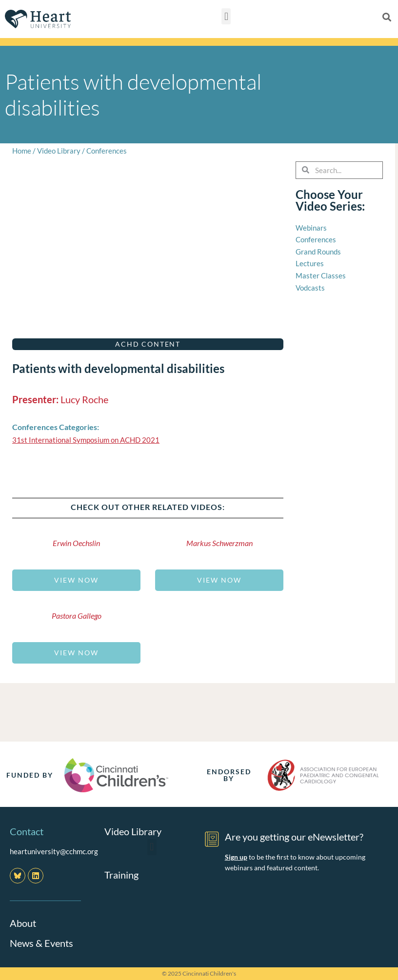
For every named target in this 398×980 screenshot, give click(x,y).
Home (22, 151)
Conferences (107, 151)
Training (121, 874)
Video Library (59, 151)
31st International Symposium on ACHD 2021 (86, 440)
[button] (226, 16)
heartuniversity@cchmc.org (54, 851)
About (23, 923)
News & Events (41, 942)
